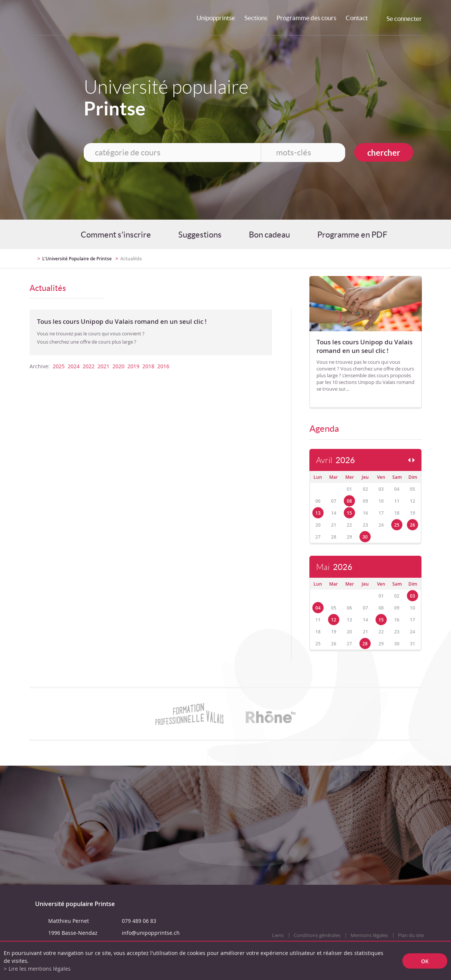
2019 (133, 366)
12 (334, 620)
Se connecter (404, 18)
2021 (104, 366)
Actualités (131, 259)
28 (365, 644)
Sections (256, 18)
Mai (334, 567)
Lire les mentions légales (40, 969)
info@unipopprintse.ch (151, 933)
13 (318, 513)
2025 (59, 366)
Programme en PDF (352, 235)
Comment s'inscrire (116, 235)
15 (349, 513)
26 (413, 525)
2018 (148, 366)
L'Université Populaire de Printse (77, 259)
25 (397, 525)
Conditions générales (317, 935)
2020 (118, 366)
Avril (336, 460)
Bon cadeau (269, 235)
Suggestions (200, 235)
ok (425, 961)
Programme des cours (306, 18)
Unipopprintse (216, 18)
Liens (278, 935)
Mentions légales (369, 935)
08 (349, 501)
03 (413, 596)
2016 (163, 366)
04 (318, 608)
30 (365, 537)
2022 (89, 366)
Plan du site (411, 935)
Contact (357, 18)
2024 (74, 366)
